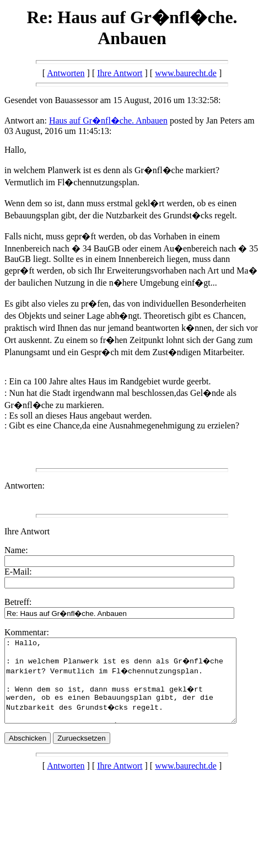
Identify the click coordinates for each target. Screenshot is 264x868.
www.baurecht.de (186, 73)
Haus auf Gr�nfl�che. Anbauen (108, 120)
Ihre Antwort (120, 73)
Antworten (66, 73)
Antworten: (25, 486)
